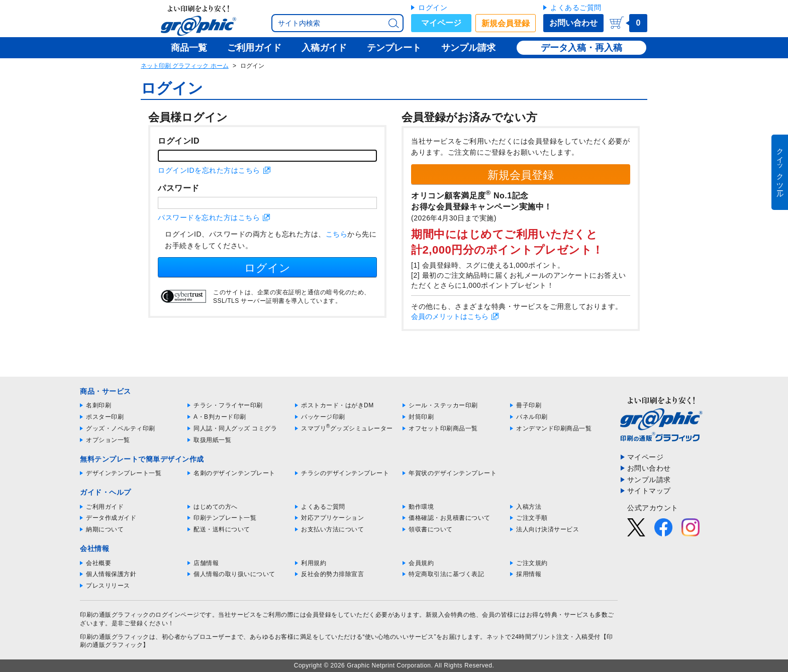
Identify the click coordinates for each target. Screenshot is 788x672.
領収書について (431, 529)
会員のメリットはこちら (450, 316)
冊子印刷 (529, 405)
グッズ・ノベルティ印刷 (121, 428)
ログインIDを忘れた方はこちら (209, 170)
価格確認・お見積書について (450, 518)
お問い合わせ (573, 23)
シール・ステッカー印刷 (443, 405)
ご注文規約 (532, 563)
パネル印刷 (532, 417)
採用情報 (529, 574)
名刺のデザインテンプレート (234, 473)
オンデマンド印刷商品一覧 (554, 428)
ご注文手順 (532, 518)
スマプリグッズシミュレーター (347, 428)
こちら (337, 234)
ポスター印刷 (105, 417)
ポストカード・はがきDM (337, 405)
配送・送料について (222, 529)
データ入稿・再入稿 (581, 48)
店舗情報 (206, 563)
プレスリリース (108, 586)
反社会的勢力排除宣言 (332, 574)
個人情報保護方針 (111, 574)
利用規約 (314, 563)
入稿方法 (529, 507)
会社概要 (98, 563)
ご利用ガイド (105, 507)
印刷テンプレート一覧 (225, 518)
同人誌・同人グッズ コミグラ (235, 428)
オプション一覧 (108, 440)
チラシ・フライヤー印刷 (228, 405)
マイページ (441, 23)
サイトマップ (649, 491)
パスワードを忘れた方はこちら (209, 217)
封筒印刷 (421, 417)
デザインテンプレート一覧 (124, 473)
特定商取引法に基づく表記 (446, 574)
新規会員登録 (506, 23)
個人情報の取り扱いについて (234, 574)
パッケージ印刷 (323, 417)
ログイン (433, 8)
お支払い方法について (332, 529)
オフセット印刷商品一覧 (443, 428)
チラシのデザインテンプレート (345, 473)
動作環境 (421, 507)
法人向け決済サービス (548, 529)
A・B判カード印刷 (220, 417)
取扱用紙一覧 (212, 440)
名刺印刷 (98, 405)
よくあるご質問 (576, 8)
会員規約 (421, 563)
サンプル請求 (649, 480)
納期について (105, 529)
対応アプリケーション (332, 518)
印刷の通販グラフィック (115, 637)
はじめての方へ (216, 507)
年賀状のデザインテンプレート (453, 473)
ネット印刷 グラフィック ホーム (185, 66)
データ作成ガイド (111, 518)
